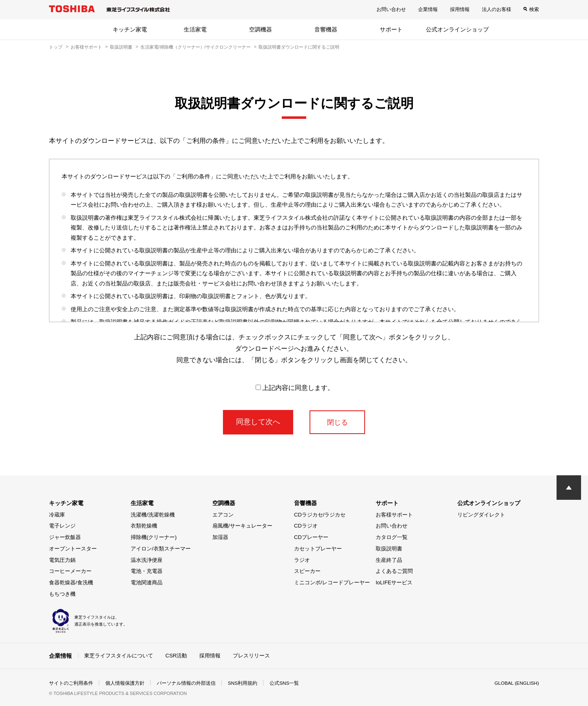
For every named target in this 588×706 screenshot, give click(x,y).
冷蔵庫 (57, 515)
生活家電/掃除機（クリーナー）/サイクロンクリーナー (196, 47)
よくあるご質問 (394, 571)
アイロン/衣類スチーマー (161, 549)
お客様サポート (86, 47)
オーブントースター (73, 549)
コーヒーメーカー (70, 571)
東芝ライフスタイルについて (119, 656)
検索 (534, 9)
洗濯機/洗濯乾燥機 (153, 515)
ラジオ (302, 560)
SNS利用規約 (243, 683)
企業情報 (428, 9)
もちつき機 (62, 594)
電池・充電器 (147, 571)
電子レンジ (62, 526)
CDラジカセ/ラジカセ (320, 515)
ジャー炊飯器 (65, 537)
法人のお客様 (497, 9)
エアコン (223, 515)
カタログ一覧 (392, 537)
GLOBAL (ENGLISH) (516, 683)
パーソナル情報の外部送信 (186, 683)
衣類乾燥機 (144, 526)
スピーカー (307, 571)
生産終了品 (389, 560)
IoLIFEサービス (394, 582)
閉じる (337, 422)
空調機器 (261, 29)
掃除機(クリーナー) (154, 537)
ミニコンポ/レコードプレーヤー (332, 582)
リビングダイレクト (481, 515)
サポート (391, 29)
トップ (56, 47)
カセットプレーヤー (318, 549)
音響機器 (326, 29)
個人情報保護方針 (125, 683)
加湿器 (220, 537)
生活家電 (195, 29)
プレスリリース (251, 656)
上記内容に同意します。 (295, 388)
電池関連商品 (147, 582)
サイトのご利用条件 (71, 683)
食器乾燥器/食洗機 (71, 582)
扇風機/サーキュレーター (242, 526)
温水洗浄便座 (147, 560)
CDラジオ (306, 526)
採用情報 (460, 9)
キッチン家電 (130, 29)
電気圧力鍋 (62, 560)
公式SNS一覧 (285, 683)
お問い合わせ (391, 9)
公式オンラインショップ (457, 29)
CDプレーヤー (311, 537)
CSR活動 (176, 656)
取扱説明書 (121, 47)
